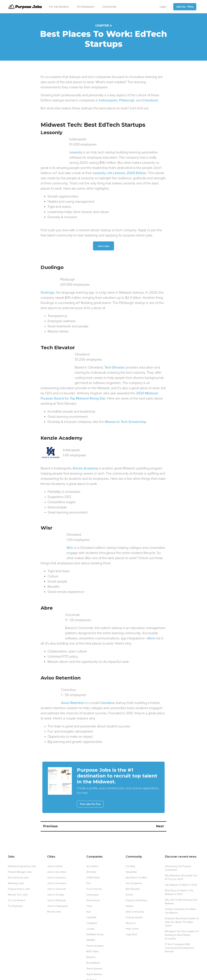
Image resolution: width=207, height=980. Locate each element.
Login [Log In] (163, 7)
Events (129, 879)
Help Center (132, 913)
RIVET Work (92, 936)
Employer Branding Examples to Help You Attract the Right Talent (182, 907)
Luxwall (90, 913)
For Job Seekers (59, 7)
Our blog (130, 851)
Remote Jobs (54, 896)
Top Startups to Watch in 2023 (181, 869)
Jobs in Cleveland (57, 868)
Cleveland (150, 100)
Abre (97, 623)
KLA (89, 896)
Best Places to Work (136, 862)
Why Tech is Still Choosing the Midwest (181, 886)
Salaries (130, 891)
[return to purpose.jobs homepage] (25, 7)
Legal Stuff (131, 919)
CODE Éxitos (93, 862)
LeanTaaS (91, 902)
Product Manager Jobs (20, 856)
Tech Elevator (80, 362)
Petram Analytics (95, 930)
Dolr (89, 868)
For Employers (86, 7)
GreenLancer (93, 885)
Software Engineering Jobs (22, 851)
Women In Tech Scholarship (125, 412)
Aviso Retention (52, 687)
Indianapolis (108, 100)
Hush (89, 891)
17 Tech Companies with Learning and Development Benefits (180, 932)
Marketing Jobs (16, 868)
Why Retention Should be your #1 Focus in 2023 (181, 862)
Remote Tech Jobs (18, 879)
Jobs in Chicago (56, 879)
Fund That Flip (94, 873)
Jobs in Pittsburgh (57, 885)
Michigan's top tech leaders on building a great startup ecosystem (182, 919)
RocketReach (93, 947)
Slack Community (135, 896)
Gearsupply (92, 879)
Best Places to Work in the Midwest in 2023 (179, 877)
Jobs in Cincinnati (56, 873)
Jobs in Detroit (55, 851)
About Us (131, 908)
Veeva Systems (94, 953)
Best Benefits (133, 873)
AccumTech (92, 851)
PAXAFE (91, 925)
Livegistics (92, 908)
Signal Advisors (94, 959)
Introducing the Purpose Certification (178, 853)
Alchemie (91, 856)
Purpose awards (134, 902)
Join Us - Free (185, 7)
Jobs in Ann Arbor (57, 856)
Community (109, 7)
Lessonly (47, 152)
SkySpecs (92, 964)
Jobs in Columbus (57, 862)
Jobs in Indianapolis (58, 891)
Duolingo (47, 287)
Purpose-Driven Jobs (19, 873)
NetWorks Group (95, 919)
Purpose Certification (137, 885)
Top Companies (134, 868)
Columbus (87, 687)
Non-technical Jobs (18, 862)
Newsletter (131, 856)
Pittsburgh (127, 100)
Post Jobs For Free (90, 789)
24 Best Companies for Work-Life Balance (181, 895)
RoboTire (91, 942)
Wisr (44, 537)
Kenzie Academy (85, 458)
